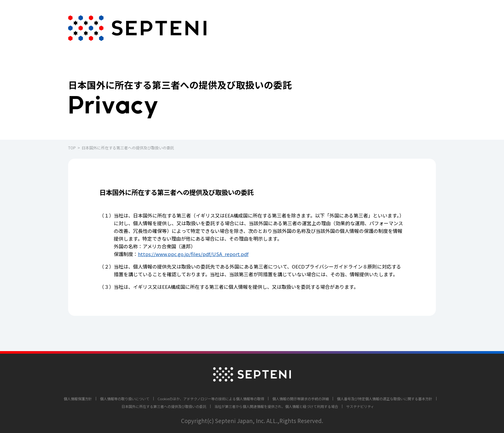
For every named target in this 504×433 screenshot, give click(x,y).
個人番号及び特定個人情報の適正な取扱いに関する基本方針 (385, 399)
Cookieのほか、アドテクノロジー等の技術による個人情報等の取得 (211, 399)
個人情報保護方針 (78, 399)
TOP (72, 148)
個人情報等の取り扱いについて (125, 399)
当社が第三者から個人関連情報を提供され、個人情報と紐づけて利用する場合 (276, 406)
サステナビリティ (360, 406)
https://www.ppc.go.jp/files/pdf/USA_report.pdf (193, 254)
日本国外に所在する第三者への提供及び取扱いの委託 (164, 406)
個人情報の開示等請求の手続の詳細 (301, 399)
